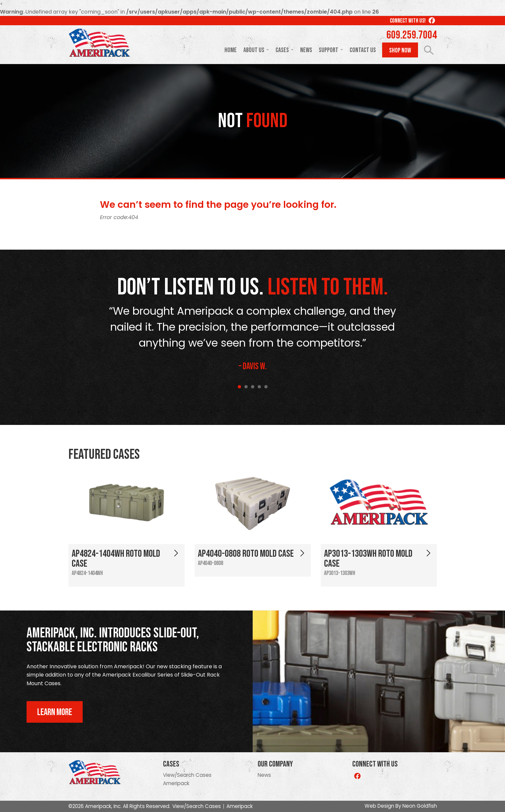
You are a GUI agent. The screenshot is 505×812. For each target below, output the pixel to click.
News (306, 50)
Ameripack (176, 783)
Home (231, 50)
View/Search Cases (187, 775)
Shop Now (400, 50)
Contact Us (363, 50)
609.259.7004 (412, 35)
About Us (254, 50)
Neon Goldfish (420, 806)
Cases (282, 50)
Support (329, 50)
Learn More (55, 712)
